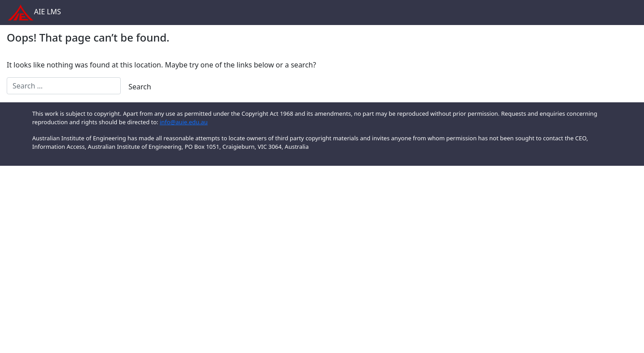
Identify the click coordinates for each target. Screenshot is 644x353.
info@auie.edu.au (184, 122)
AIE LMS (32, 13)
